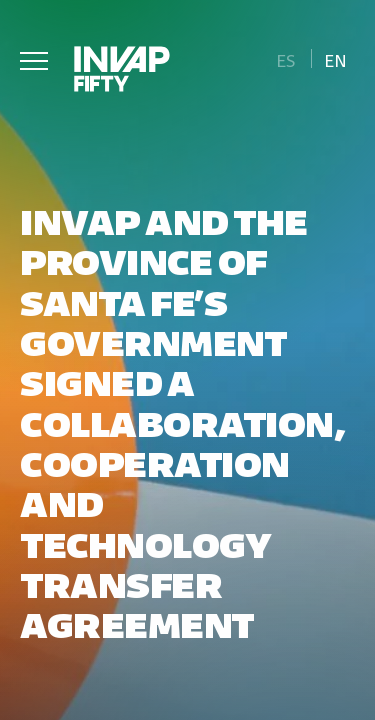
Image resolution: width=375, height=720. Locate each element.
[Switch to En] (336, 58)
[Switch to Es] (285, 58)
